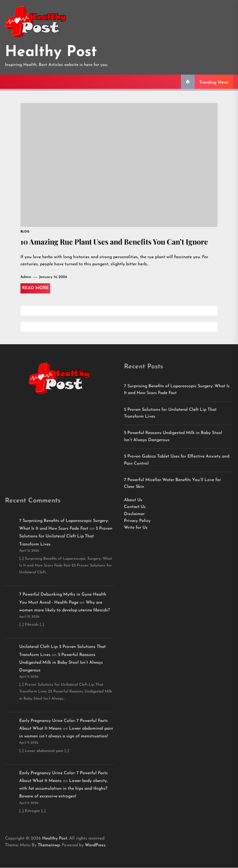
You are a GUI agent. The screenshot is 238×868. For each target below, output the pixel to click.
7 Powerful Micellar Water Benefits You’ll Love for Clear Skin (172, 484)
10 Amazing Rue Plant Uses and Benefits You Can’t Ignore (118, 242)
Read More (35, 288)
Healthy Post (51, 52)
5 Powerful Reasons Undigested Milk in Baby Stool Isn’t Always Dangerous (173, 437)
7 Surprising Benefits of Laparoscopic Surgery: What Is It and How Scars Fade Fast (177, 390)
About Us (133, 500)
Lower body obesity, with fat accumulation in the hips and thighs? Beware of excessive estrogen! (64, 789)
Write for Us (136, 528)
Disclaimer (134, 514)
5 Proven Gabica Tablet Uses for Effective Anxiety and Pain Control (177, 460)
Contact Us (135, 507)
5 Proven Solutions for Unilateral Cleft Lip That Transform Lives (170, 413)
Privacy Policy (137, 521)
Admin (26, 277)
